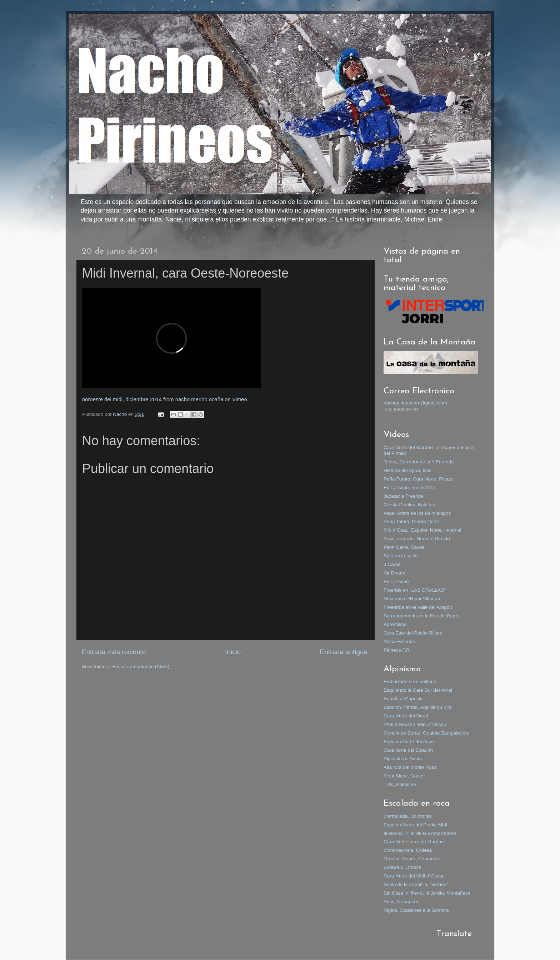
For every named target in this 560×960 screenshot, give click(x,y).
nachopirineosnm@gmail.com (415, 403)
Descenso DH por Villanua (412, 599)
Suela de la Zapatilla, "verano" (416, 884)
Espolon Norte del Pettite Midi (415, 825)
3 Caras (392, 564)
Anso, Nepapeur (401, 902)
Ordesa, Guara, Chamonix (412, 859)
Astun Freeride (399, 641)
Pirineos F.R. (397, 650)
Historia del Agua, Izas (407, 470)
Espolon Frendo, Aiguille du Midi (418, 707)
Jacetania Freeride (404, 496)
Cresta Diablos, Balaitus (409, 505)
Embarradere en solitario (410, 682)
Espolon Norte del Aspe (409, 742)
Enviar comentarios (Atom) (141, 666)
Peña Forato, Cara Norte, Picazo (419, 479)
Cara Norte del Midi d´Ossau (414, 876)
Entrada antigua (344, 652)
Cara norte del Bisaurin (408, 750)
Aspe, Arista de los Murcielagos (417, 513)
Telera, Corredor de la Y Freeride (419, 462)
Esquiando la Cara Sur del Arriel (418, 690)
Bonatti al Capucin (403, 699)
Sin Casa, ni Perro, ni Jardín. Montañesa (427, 893)
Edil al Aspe (396, 581)
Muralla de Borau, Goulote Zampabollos (426, 733)
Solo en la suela (401, 556)
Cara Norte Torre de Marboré (414, 842)
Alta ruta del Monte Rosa (410, 767)
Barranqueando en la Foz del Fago (421, 616)
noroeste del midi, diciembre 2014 (122, 399)
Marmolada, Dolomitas (408, 816)
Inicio (233, 652)
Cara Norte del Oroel (406, 716)
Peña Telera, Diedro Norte (411, 521)
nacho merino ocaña (199, 399)
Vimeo (240, 399)
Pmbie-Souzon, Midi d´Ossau (415, 724)
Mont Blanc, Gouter (404, 776)
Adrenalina (395, 624)
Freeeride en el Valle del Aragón (418, 607)
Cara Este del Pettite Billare (413, 633)
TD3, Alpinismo (400, 784)
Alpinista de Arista (403, 759)
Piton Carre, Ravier (404, 547)
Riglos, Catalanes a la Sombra (416, 910)
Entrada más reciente (114, 652)
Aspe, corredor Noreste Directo (417, 539)
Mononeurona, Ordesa (408, 850)
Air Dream (394, 573)
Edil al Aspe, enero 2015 (410, 488)
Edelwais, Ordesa (402, 867)
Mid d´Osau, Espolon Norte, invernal (422, 530)
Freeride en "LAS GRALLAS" (415, 590)
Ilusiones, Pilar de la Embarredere (420, 833)
